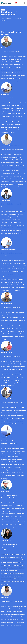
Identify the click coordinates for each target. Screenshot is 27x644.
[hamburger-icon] (24, 3)
